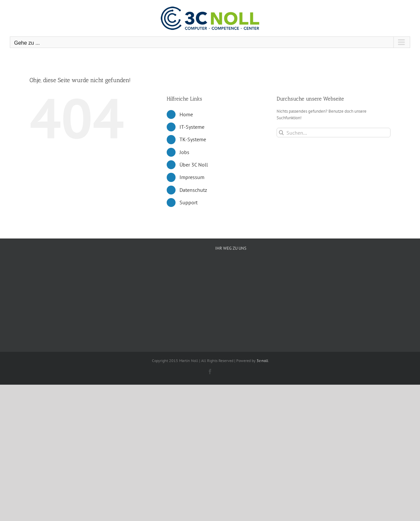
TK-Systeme (193, 139)
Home (186, 114)
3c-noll (262, 361)
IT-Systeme (192, 127)
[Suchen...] (334, 133)
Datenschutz (193, 190)
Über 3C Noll (194, 165)
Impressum (192, 177)
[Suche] (281, 133)
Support (189, 202)
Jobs (184, 152)
